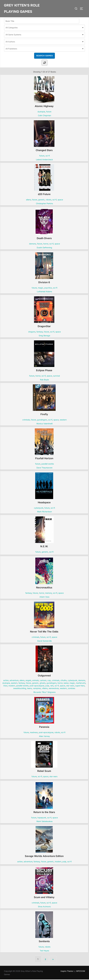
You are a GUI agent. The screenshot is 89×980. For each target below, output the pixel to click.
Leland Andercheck (44, 160)
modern (12, 686)
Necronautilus (44, 574)
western (63, 420)
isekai (66, 683)
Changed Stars (44, 136)
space (60, 200)
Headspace (44, 489)
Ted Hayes (44, 951)
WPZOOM (81, 971)
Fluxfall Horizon (44, 444)
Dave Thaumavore (44, 468)
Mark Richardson (44, 512)
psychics (48, 288)
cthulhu (64, 681)
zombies (71, 689)
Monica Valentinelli (44, 424)
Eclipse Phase (44, 356)
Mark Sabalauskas (44, 822)
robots (49, 200)
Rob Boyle (44, 380)
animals (36, 681)
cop (49, 681)
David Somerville (44, 641)
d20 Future (44, 180)
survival (56, 376)
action (6, 681)
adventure (14, 681)
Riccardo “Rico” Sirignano (44, 693)
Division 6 (44, 268)
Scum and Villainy (44, 883)
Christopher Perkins (44, 204)
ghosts (43, 683)
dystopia (41, 112)
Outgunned (44, 662)
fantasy (40, 332)
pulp (47, 686)
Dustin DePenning (44, 248)
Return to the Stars (44, 798)
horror (46, 244)
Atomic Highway (44, 92)
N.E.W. (44, 533)
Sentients (44, 927)
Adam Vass (44, 597)
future (49, 112)
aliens (28, 200)
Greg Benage (44, 336)
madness (34, 733)
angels (28, 681)
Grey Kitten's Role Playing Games (22, 8)
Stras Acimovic (44, 907)
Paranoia (44, 713)
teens (29, 689)
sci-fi (48, 156)
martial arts (81, 683)
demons (33, 244)
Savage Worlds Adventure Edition (44, 842)
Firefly (44, 401)
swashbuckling (20, 689)
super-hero (80, 686)
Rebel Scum (44, 757)
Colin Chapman (44, 116)
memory (49, 593)
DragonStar (44, 313)
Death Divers (44, 224)
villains (45, 689)
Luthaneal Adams (44, 292)
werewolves (54, 689)
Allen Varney (44, 737)
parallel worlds (48, 464)
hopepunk (42, 818)
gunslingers (42, 420)
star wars (70, 686)
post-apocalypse (37, 686)
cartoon (43, 681)
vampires (37, 689)
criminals (26, 420)
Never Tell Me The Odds (44, 618)
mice (5, 686)
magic (41, 288)
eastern (14, 683)
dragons (32, 332)
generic (41, 200)
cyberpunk (39, 508)
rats (52, 686)
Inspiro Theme (67, 971)
